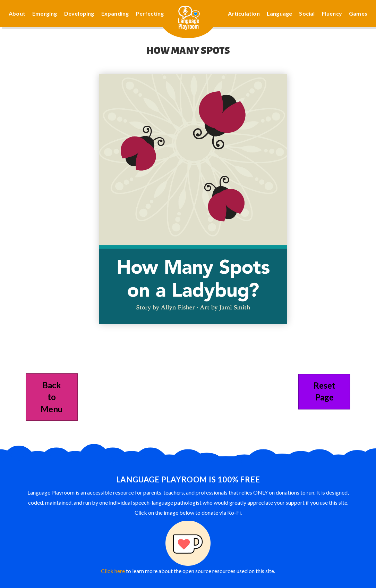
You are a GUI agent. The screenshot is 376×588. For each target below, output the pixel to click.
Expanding (115, 13)
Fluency (332, 13)
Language (280, 13)
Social (307, 13)
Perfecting (150, 13)
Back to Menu (52, 397)
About (17, 13)
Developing (79, 13)
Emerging (45, 13)
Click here (113, 571)
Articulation (244, 13)
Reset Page (324, 391)
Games (358, 13)
